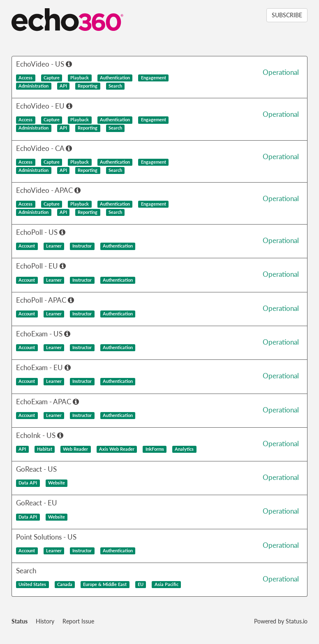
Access (25, 78)
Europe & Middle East (105, 584)
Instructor (82, 246)
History (45, 621)
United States (32, 584)
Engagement (154, 78)
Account (27, 246)
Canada (65, 584)
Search (115, 86)
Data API (28, 483)
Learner (54, 246)
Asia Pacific (166, 584)
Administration (34, 86)
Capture (52, 78)
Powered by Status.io (281, 621)
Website (57, 483)
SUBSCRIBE (287, 15)
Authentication (115, 78)
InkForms (155, 449)
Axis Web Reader (117, 449)
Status (20, 621)
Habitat (45, 449)
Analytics (184, 449)
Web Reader (75, 449)
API (63, 86)
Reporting (88, 86)
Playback (80, 78)
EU (141, 584)
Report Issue (78, 621)
